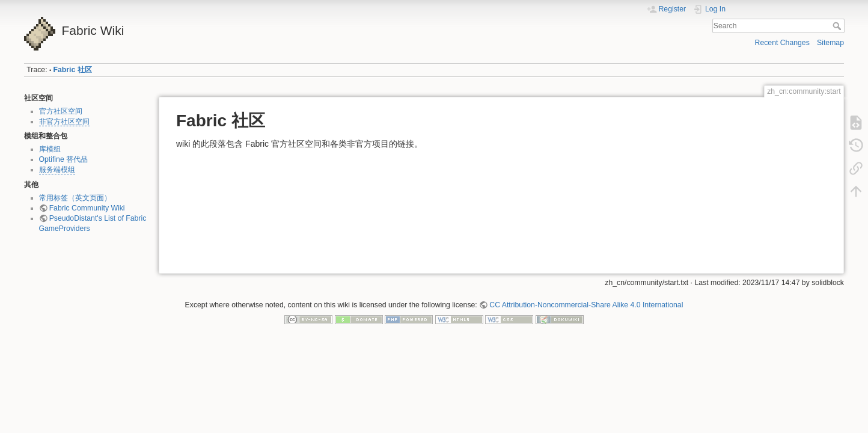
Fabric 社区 (73, 70)
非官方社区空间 (64, 121)
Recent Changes (782, 43)
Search (838, 26)
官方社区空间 (61, 111)
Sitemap (830, 43)
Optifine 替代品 (64, 159)
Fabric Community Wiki (87, 208)
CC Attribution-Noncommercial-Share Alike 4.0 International (586, 305)
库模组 (50, 149)
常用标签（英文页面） (75, 198)
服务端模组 (57, 170)
